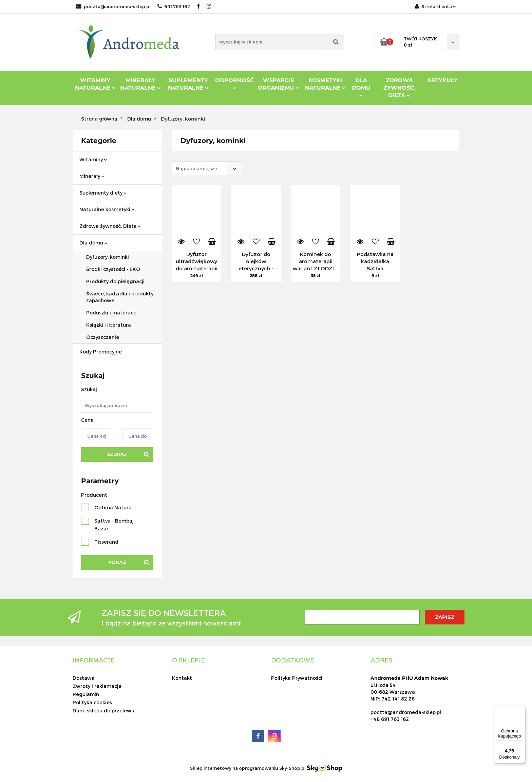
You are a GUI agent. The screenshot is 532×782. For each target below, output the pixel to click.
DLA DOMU (361, 87)
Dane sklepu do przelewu (103, 711)
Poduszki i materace (111, 313)
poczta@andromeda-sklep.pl (113, 6)
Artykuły (442, 80)
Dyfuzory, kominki (108, 257)
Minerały (92, 176)
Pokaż (117, 562)
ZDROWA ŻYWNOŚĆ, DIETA (399, 88)
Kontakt (182, 678)
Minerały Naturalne (140, 84)
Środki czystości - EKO (113, 269)
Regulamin (86, 694)
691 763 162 (174, 6)
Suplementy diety (103, 193)
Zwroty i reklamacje (97, 686)
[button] (94, 660)
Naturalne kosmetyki (107, 209)
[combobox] (207, 169)
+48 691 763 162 (390, 719)
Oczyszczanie (103, 337)
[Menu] (521, 710)
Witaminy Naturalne (95, 84)
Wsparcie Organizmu (279, 84)
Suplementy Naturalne (188, 84)
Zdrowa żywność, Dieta (110, 226)
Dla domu (93, 243)
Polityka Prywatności (297, 678)
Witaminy (93, 159)
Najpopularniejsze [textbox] (196, 168)
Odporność (234, 83)
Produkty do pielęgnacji (115, 281)
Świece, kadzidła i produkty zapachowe (120, 297)
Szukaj (117, 454)
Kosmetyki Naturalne (325, 84)
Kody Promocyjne (101, 352)
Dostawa (84, 678)
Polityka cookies (92, 702)
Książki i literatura (109, 325)
